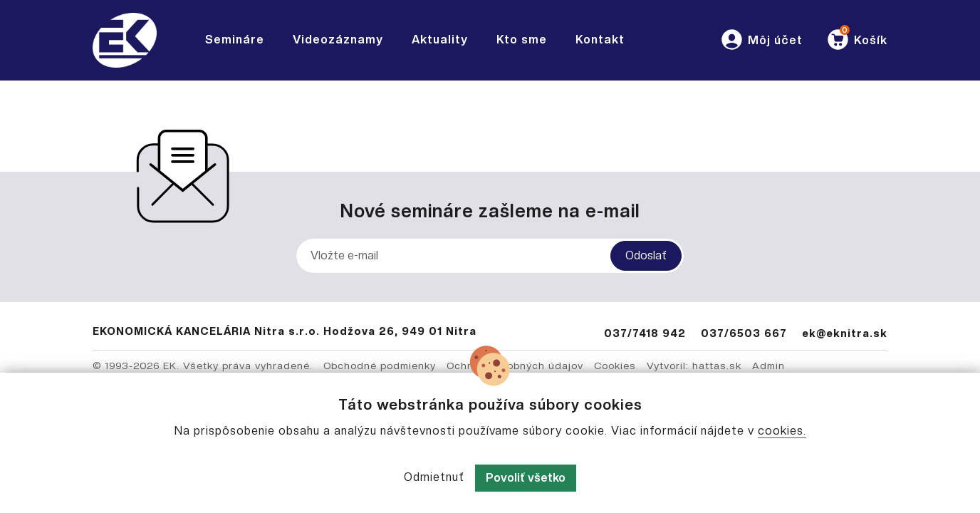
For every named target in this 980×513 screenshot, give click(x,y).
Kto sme (522, 40)
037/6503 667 (744, 333)
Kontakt (600, 40)
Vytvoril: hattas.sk (694, 366)
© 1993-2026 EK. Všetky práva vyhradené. (203, 366)
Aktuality (440, 40)
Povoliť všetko (526, 478)
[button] (761, 40)
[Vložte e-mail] (490, 256)
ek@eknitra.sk (845, 333)
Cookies (615, 366)
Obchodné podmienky (380, 366)
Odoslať (646, 255)
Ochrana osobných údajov (515, 366)
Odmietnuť (434, 477)
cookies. (782, 431)
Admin (768, 366)
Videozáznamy (338, 40)
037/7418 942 (645, 333)
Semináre (235, 40)
